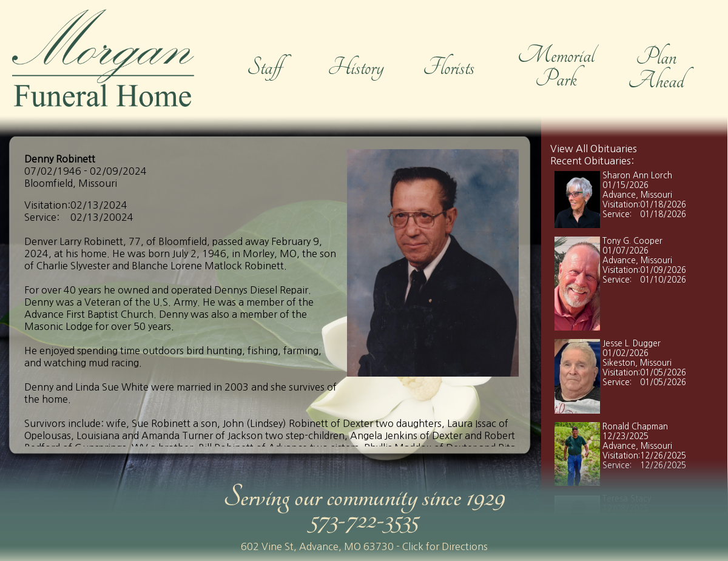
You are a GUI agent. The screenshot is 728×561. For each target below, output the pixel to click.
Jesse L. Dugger (632, 344)
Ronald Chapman (635, 427)
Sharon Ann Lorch (637, 176)
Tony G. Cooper (632, 241)
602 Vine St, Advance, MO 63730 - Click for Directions (364, 546)
